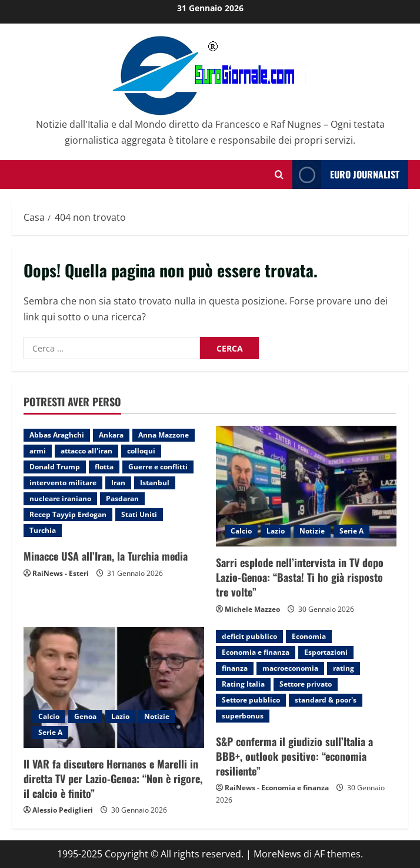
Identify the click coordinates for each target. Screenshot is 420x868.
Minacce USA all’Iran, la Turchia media (106, 556)
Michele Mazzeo (252, 609)
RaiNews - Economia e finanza (277, 788)
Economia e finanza (256, 652)
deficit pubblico (249, 636)
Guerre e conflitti (158, 467)
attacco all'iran (86, 451)
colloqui (141, 451)
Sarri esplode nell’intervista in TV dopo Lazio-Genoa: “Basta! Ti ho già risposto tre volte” (300, 577)
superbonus (243, 716)
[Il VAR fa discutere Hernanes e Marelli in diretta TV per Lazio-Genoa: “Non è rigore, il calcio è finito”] (114, 688)
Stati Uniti (139, 514)
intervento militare (63, 483)
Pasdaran (122, 498)
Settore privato (306, 684)
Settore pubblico (251, 700)
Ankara (111, 435)
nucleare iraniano (60, 498)
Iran (118, 483)
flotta (104, 467)
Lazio (276, 531)
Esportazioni (326, 652)
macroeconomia (290, 668)
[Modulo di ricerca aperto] (279, 175)
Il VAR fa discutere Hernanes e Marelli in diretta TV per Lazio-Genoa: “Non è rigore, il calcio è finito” (113, 778)
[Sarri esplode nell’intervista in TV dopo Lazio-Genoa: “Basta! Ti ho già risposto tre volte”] (306, 486)
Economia (309, 636)
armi (38, 451)
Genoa (85, 716)
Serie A (351, 531)
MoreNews (277, 854)
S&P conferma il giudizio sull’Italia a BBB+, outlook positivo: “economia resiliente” (294, 756)
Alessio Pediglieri (63, 810)
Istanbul (155, 483)
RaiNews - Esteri (61, 573)
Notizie (312, 531)
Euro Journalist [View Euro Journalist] (346, 175)
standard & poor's (326, 700)
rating (344, 668)
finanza (235, 668)
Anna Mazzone (164, 435)
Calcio (241, 531)
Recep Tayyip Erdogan (68, 514)
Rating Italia (243, 684)
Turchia (43, 530)
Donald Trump (55, 467)
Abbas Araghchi (57, 435)
